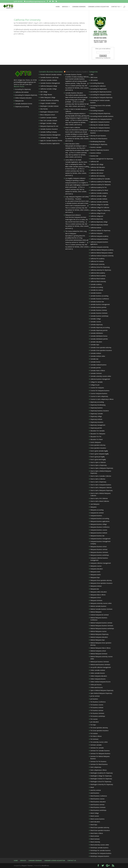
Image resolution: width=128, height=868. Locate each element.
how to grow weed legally (98, 459)
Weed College (95, 813)
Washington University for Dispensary (102, 784)
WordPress (45, 866)
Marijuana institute (96, 586)
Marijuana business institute (99, 533)
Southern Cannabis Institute (49, 118)
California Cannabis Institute (49, 80)
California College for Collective (100, 207)
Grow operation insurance (98, 448)
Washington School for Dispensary (101, 782)
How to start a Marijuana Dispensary (101, 490)
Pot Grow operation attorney (99, 728)
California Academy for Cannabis (100, 179)
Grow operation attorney (98, 445)
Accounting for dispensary (23, 89)
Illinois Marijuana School (48, 115)
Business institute (96, 153)
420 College (44, 92)
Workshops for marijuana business (101, 853)
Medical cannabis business (98, 606)
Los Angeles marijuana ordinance (75, 178)
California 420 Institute (97, 170)
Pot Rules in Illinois (96, 736)
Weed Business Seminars (98, 807)
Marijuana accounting (97, 510)
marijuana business (96, 516)
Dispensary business (97, 408)
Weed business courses (97, 799)
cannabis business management (100, 304)
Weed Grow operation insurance (100, 830)
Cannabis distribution (97, 333)
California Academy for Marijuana (100, 185)
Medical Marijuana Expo (98, 640)
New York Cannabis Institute (49, 120)
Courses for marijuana (97, 388)
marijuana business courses (99, 530)
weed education (95, 822)
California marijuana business (99, 239)
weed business (95, 793)
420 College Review (46, 95)
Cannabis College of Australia (49, 138)
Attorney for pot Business (98, 136)
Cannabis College (96, 319)
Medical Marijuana (96, 612)
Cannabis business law (97, 302)
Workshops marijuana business (100, 856)
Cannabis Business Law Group (49, 77)
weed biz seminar (96, 790)
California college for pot (98, 213)
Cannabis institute (96, 353)
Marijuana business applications (100, 521)
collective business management (100, 379)
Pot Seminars (94, 739)
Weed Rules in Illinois (97, 833)
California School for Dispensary (100, 267)
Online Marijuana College (48, 97)
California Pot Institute (97, 261)
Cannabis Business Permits (73, 75)
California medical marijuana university (38, 25)
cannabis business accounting (99, 296)
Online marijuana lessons (98, 679)
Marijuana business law (97, 536)
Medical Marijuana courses (98, 631)
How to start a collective (73, 127)
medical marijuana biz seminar (100, 615)
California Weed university (73, 25)
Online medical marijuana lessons (100, 682)
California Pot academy (97, 259)
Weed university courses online (100, 845)
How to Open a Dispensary (99, 465)
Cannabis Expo (95, 345)
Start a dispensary (96, 767)
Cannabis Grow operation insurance (101, 350)
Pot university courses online (99, 742)
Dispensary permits (96, 428)
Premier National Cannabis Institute (51, 75)
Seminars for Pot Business (98, 761)
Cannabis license (95, 362)
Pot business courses (97, 705)
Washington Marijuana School (49, 112)
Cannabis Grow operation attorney (101, 347)
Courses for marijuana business (100, 391)
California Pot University (27, 20)
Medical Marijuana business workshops (102, 628)
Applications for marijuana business (101, 119)
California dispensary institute (99, 225)
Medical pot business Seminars (100, 662)
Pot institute (94, 733)
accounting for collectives (98, 86)
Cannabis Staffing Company (49, 132)
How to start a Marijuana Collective (101, 488)
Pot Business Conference (98, 702)
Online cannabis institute (98, 670)
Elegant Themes (27, 866)
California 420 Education (98, 167)
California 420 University (98, 176)
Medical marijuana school (98, 651)
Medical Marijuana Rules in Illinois (100, 648)
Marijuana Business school (98, 547)
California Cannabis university (69, 23)
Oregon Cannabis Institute (48, 103)
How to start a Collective (98, 479)
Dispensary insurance (97, 422)
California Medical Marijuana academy (102, 250)
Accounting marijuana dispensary (100, 113)
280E (92, 75)
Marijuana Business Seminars (99, 552)
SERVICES (65, 7)
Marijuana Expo (95, 577)
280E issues (94, 77)
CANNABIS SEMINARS (79, 7)
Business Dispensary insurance (100, 150)
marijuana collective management (101, 563)
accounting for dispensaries (99, 89)
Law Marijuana (95, 504)
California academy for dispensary (101, 182)
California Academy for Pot (52, 23)
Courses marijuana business (99, 393)
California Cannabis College (48, 89)
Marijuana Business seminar (99, 549)
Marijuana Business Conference (100, 527)
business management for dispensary (102, 159)
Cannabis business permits (98, 307)
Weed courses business (97, 819)
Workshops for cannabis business (100, 850)
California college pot (97, 216)
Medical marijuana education (99, 637)
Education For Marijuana (98, 434)
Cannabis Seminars (96, 373)
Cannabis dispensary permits (99, 330)
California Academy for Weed (99, 190)
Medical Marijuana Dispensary (99, 634)
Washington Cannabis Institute (49, 106)
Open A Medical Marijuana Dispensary (102, 690)
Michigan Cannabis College (48, 123)
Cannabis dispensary (97, 325)
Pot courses (94, 719)
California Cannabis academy (99, 193)
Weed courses (95, 816)
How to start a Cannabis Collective (101, 476)
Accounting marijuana (97, 111)
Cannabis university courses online (101, 376)
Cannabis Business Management (50, 83)
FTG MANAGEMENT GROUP (24, 23)
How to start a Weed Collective (100, 501)
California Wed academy (98, 273)
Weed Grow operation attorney (100, 827)
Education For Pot (96, 437)
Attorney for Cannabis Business (100, 125)
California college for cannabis (99, 205)
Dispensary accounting (22, 107)
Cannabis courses (96, 322)
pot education (95, 722)
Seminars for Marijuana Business (100, 753)
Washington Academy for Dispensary (102, 773)
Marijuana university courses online (101, 603)
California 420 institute (22, 92)
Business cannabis (96, 147)
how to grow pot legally (97, 457)
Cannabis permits (96, 368)
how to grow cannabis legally (99, 451)
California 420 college (97, 164)
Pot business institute (97, 708)
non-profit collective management (101, 667)
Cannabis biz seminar (97, 290)
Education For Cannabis (97, 431)
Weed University (95, 842)
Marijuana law (19, 101)
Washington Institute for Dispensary (101, 779)
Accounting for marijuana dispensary (26, 95)
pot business (94, 699)
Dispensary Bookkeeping (98, 405)
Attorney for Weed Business (99, 139)
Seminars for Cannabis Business (100, 751)
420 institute (94, 80)
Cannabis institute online (98, 356)
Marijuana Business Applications (50, 143)
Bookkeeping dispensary (98, 141)
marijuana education (97, 569)
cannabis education (96, 342)
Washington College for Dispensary (101, 776)
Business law (94, 156)
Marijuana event (95, 572)
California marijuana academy (99, 236)
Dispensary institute (96, 419)
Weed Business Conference (99, 796)
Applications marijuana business (100, 122)
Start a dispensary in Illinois (99, 770)
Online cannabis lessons (98, 673)
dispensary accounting (97, 402)
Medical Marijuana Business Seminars (102, 626)
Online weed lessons (97, 687)
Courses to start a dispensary (99, 396)
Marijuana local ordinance (73, 215)
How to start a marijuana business (101, 485)
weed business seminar (97, 805)
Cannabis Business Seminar (99, 310)
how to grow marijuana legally (99, 454)
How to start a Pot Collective (99, 498)
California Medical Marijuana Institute (102, 253)
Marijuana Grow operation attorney (101, 580)
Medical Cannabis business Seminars (101, 609)
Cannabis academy (96, 284)
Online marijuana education (23, 98)
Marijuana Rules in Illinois (98, 595)
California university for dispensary (101, 270)
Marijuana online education (99, 592)
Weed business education (98, 802)
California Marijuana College (49, 86)
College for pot (95, 385)
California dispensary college (99, 222)
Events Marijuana (96, 442)
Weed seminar (95, 836)
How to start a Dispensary (98, 482)
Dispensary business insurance (100, 411)
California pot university (58, 25)
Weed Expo (94, 825)
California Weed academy (98, 276)
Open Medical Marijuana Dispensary (101, 693)
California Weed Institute (98, 279)
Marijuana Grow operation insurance (101, 583)
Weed (92, 787)
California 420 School (97, 173)
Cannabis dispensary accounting (100, 327)
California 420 (95, 162)
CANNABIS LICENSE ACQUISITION (98, 7)
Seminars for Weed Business (99, 764)
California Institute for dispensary (100, 230)
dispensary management (98, 425)
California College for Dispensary (100, 210)
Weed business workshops (98, 810)
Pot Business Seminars (97, 713)
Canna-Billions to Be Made (73, 160)
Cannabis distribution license (24, 104)
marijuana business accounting (100, 518)
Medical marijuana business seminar (101, 623)
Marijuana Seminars (96, 600)
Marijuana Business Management (50, 135)
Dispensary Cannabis (97, 414)
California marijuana (96, 233)
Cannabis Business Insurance (49, 129)
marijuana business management (100, 539)
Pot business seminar (97, 710)
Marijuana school (96, 598)
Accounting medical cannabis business (102, 116)
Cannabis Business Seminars (99, 313)
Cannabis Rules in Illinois (98, 371)
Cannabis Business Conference (100, 299)
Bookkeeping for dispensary (99, 144)
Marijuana (93, 507)
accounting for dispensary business (101, 92)
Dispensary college (96, 416)
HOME (58, 7)
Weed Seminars (95, 839)
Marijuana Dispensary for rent (49, 126)
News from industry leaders (77, 72)
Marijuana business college (99, 524)
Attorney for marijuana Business (100, 128)
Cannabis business (96, 293)
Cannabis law (94, 359)
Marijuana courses (96, 566)
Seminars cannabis (96, 745)
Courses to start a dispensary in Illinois (102, 399)
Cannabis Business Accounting (49, 100)
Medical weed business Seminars (100, 665)
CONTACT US (115, 7)
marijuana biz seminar (97, 513)
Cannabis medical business (98, 365)
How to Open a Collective (98, 462)
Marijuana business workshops (100, 555)
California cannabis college (98, 196)
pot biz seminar (95, 696)
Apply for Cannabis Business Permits (51, 141)
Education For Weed (96, 439)
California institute (96, 228)
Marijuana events (96, 575)
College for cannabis (97, 382)
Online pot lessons (96, 685)
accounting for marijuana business (101, 95)
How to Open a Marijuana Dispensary (102, 468)
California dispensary (97, 219)
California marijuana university (99, 247)
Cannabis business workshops (99, 316)
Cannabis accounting (97, 287)
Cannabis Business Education (74, 93)
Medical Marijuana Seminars (99, 654)
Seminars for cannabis (97, 748)
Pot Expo (93, 725)
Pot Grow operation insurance (99, 731)
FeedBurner (107, 58)
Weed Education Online (72, 144)
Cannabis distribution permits (99, 339)
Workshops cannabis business (99, 848)
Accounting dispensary (97, 83)
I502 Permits (44, 109)
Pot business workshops (98, 716)
